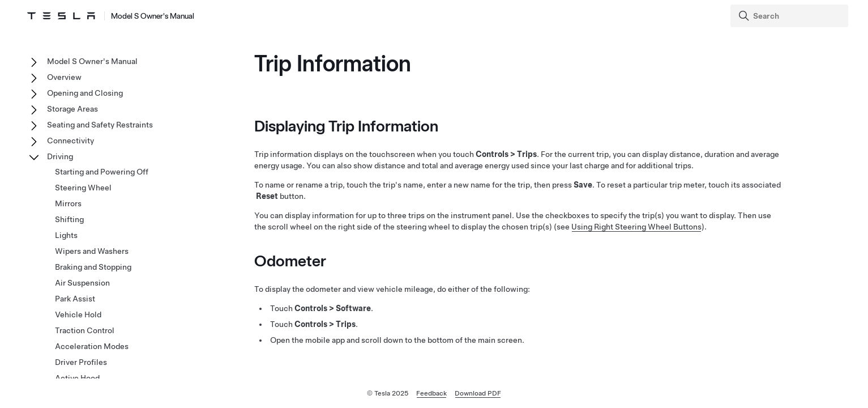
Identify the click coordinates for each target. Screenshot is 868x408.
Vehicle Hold (78, 314)
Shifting (69, 219)
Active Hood (77, 378)
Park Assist (75, 299)
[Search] (790, 16)
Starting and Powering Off (102, 172)
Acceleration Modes (92, 346)
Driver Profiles (81, 362)
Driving (60, 156)
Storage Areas (72, 109)
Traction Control (85, 330)
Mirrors (68, 203)
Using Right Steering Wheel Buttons (636, 227)
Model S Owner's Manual (92, 61)
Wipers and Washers (92, 251)
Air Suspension (82, 283)
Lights (66, 235)
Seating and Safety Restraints (100, 125)
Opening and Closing (85, 93)
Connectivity (70, 141)
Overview (64, 77)
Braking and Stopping (93, 267)
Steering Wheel (83, 188)
